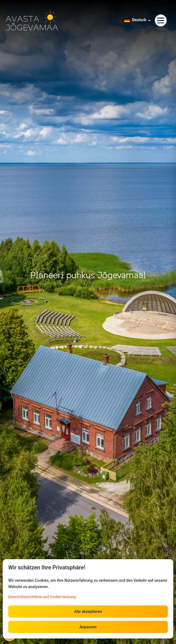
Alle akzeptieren (88, 612)
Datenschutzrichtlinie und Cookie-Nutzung (42, 597)
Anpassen (88, 627)
